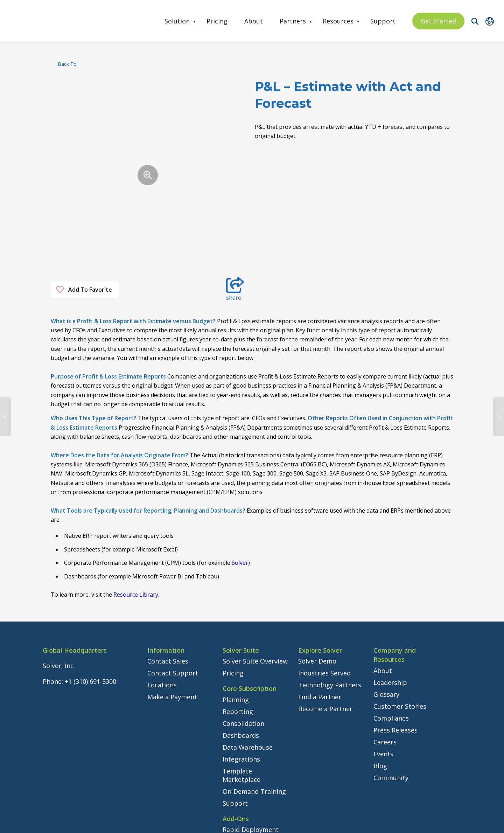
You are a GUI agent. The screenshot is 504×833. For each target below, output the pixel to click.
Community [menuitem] (391, 692)
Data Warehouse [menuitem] (248, 662)
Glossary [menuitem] (386, 609)
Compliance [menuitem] (391, 633)
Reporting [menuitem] (238, 626)
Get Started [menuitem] (438, 21)
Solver (240, 478)
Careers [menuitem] (385, 657)
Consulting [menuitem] (239, 756)
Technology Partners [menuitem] (330, 600)
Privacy (154, 824)
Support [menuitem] (383, 21)
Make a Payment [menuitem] (172, 612)
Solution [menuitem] (177, 21)
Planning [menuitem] (236, 614)
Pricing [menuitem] (217, 21)
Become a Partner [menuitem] (325, 624)
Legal (136, 824)
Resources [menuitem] (338, 21)
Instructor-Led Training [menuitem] (244, 772)
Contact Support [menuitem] (173, 588)
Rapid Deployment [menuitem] (251, 744)
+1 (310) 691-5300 (90, 596)
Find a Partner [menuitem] (320, 612)
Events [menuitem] (383, 668)
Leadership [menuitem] (390, 597)
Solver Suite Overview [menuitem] (255, 576)
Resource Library (136, 509)
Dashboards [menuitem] (241, 650)
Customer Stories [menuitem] (400, 621)
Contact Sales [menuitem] (168, 576)
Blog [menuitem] (380, 680)
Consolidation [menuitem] (243, 638)
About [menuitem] (254, 21)
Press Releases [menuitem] (395, 645)
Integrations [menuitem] (241, 674)
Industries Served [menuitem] (324, 588)
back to (67, 64)
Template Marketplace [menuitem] (241, 690)
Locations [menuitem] (162, 600)
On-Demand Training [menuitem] (254, 706)
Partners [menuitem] (293, 21)
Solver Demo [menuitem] (317, 576)
